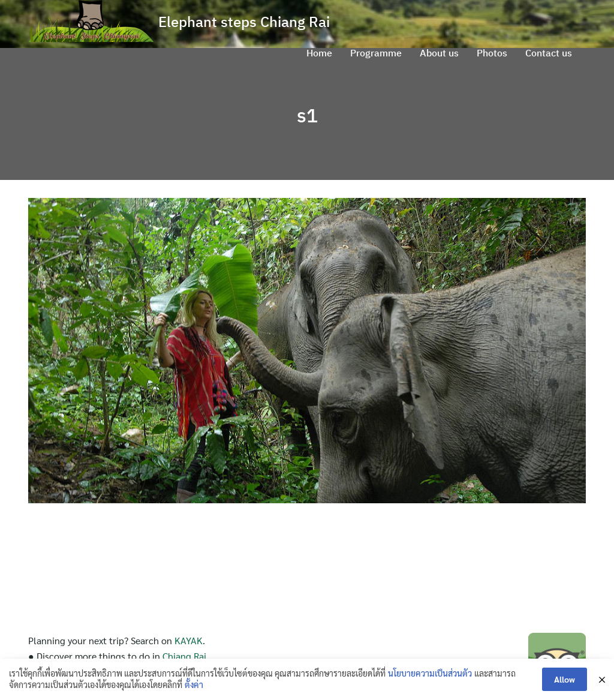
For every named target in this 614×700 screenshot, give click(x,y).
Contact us (549, 53)
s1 (307, 115)
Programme (376, 53)
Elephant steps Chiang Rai (244, 22)
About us (439, 53)
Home (319, 53)
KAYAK (189, 640)
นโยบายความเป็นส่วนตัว (430, 673)
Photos (492, 53)
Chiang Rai (184, 656)
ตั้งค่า (194, 684)
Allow (565, 679)
